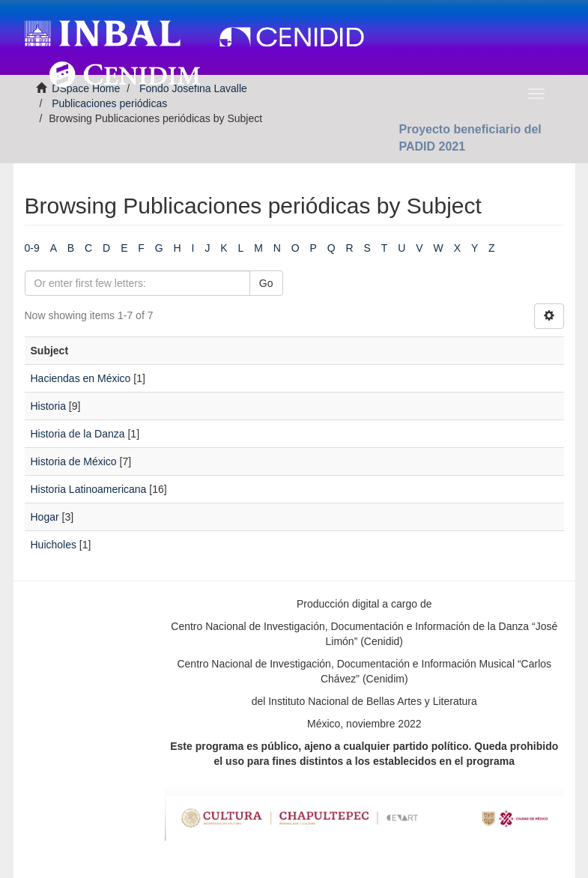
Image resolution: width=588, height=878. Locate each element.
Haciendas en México (81, 378)
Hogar (45, 517)
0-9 (32, 248)
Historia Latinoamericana (89, 489)
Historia (48, 406)
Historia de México (74, 461)
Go (266, 283)
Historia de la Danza (78, 434)
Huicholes (54, 545)
